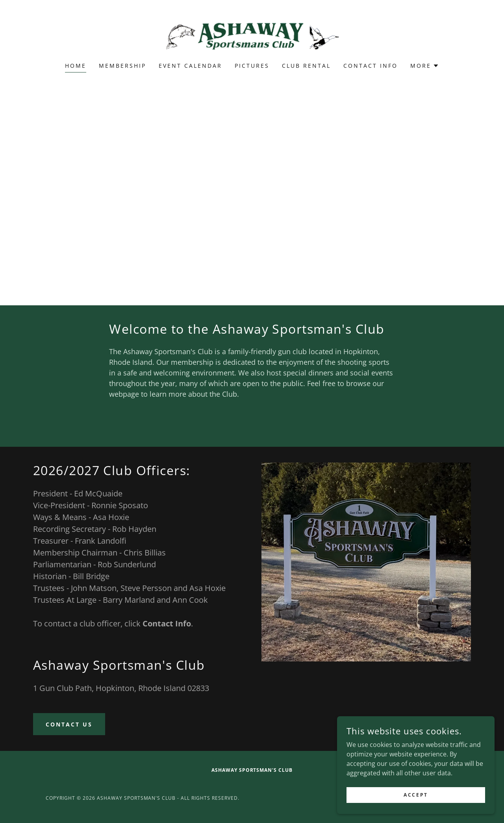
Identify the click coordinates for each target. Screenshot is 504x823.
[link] (252, 36)
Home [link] (76, 66)
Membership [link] (122, 66)
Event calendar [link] (190, 66)
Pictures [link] (252, 66)
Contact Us (69, 724)
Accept (416, 795)
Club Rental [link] (306, 66)
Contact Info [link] (371, 66)
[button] (425, 66)
